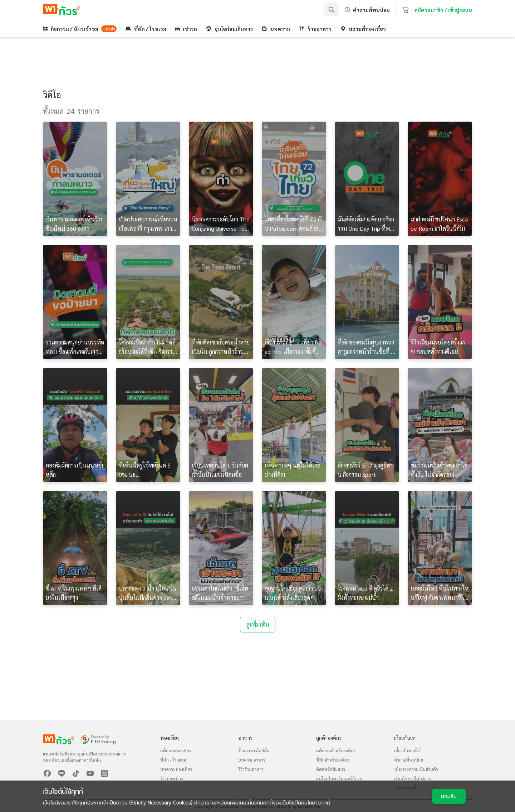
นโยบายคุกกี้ (317, 803)
